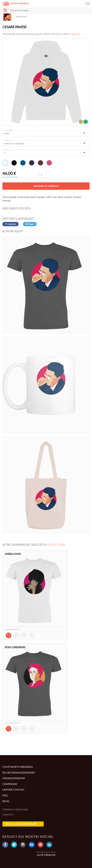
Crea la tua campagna (21, 824)
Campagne (10, 784)
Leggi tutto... (76, 34)
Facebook (10, 224)
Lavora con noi (13, 789)
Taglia (7, 150)
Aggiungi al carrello (46, 186)
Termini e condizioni (15, 809)
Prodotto (8, 130)
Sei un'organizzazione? (19, 772)
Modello (8, 140)
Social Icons (56, 545)
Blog (6, 801)
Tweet (30, 224)
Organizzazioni (14, 778)
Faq (5, 795)
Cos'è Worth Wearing (18, 767)
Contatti (8, 815)
